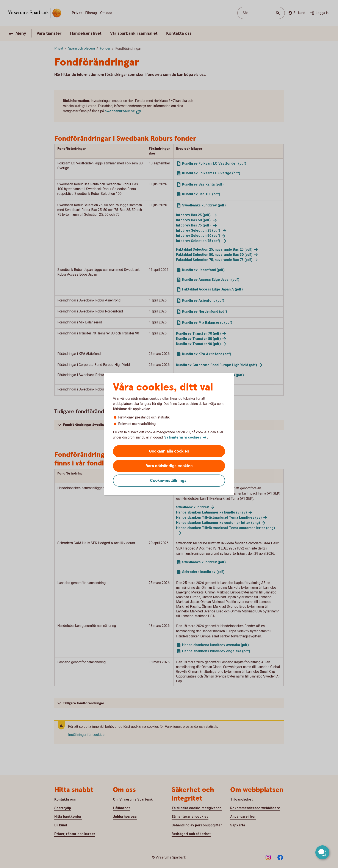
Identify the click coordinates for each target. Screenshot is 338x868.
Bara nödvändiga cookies (169, 466)
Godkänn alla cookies (169, 451)
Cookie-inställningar (169, 480)
